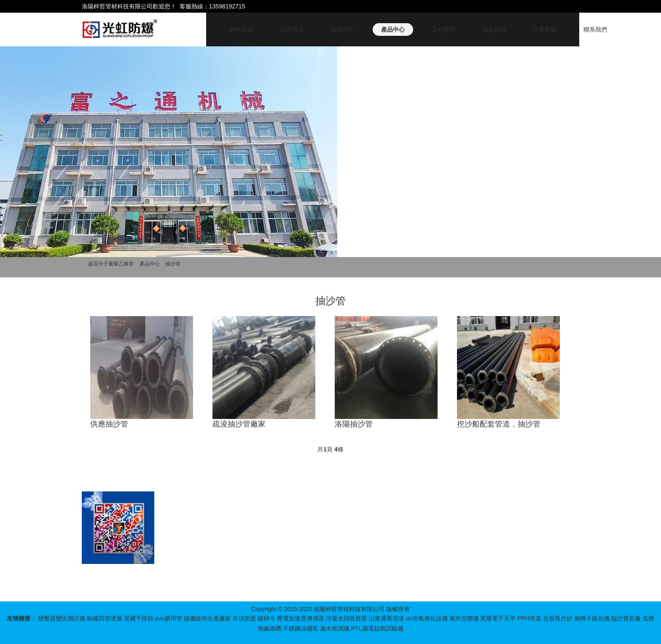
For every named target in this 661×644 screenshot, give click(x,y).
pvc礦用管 (169, 618)
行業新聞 (545, 30)
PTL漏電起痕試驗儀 (377, 628)
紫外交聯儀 (464, 618)
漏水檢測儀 (335, 628)
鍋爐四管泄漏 (105, 618)
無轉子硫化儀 (592, 618)
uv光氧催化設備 (427, 618)
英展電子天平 (498, 618)
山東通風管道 (387, 618)
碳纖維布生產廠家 (207, 618)
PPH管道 (529, 618)
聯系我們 (595, 30)
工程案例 (443, 30)
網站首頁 (242, 30)
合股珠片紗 (558, 618)
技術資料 (494, 30)
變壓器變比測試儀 (62, 618)
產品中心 (393, 30)
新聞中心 (343, 30)
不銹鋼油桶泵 (301, 628)
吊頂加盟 (244, 618)
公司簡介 (292, 30)
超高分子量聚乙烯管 (111, 264)
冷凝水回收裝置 (347, 618)
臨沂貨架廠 (626, 618)
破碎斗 (266, 618)
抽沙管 (173, 264)
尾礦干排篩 (139, 618)
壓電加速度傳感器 (301, 618)
